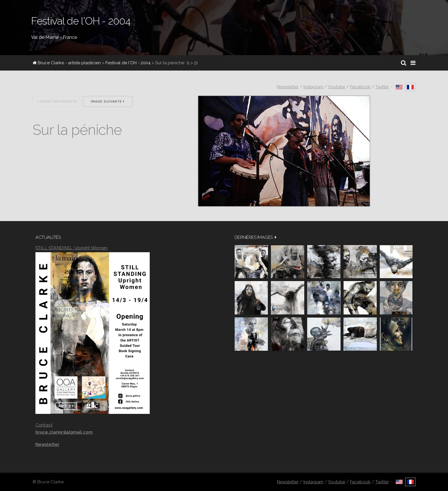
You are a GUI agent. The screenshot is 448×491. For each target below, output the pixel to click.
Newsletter (288, 87)
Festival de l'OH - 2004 (128, 63)
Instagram (313, 87)
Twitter (382, 87)
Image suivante (108, 102)
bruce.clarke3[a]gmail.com (64, 432)
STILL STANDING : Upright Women (71, 248)
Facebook (360, 87)
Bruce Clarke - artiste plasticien (67, 63)
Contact (44, 425)
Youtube (337, 87)
